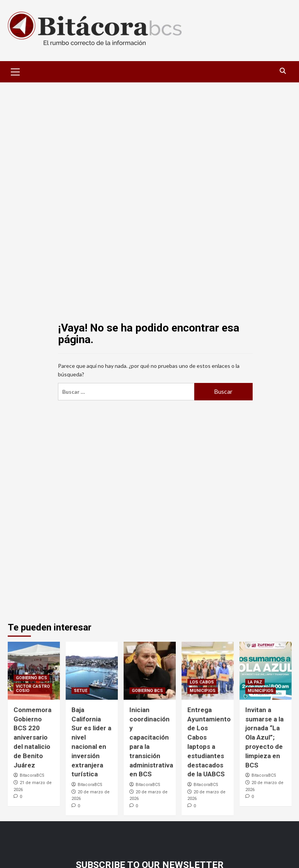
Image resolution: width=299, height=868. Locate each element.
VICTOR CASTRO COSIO (33, 689)
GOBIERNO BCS (31, 678)
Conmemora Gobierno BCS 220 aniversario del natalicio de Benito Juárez (32, 737)
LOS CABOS (202, 682)
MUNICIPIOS (203, 691)
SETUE (81, 691)
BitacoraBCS (32, 775)
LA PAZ (255, 682)
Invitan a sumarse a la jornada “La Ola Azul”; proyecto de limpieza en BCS (264, 737)
